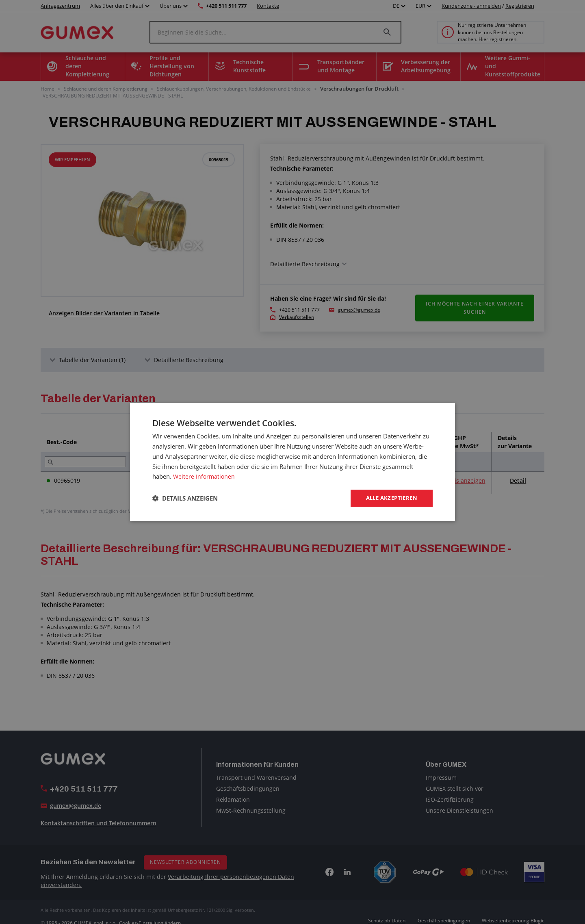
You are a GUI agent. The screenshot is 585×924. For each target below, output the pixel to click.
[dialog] (292, 462)
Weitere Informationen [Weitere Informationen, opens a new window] (205, 476)
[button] (185, 498)
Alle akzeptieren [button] (389, 498)
